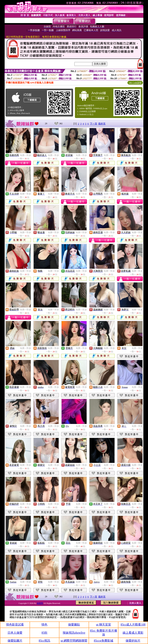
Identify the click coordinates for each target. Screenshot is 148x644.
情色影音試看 (15, 625)
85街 (44, 633)
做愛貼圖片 (15, 641)
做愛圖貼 (74, 625)
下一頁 (94, 124)
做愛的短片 (133, 641)
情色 (44, 625)
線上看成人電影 (133, 633)
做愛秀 (40, 603)
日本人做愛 (15, 633)
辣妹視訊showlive (74, 633)
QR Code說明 (135, 83)
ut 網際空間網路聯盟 (74, 641)
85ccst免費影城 (104, 641)
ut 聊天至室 (103, 625)
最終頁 (102, 124)
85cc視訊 (44, 641)
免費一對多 (26, 155)
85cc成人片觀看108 (133, 625)
